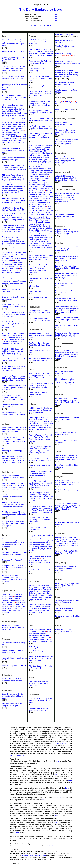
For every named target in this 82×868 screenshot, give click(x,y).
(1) (56, 102)
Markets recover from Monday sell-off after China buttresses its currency (13, 487)
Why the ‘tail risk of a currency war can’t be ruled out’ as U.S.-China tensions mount (41, 209)
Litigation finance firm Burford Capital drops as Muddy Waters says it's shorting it (67, 232)
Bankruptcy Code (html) (64, 71)
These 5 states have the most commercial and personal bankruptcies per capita (67, 142)
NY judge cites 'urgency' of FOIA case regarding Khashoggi (14, 450)
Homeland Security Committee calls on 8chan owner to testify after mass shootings (13, 263)
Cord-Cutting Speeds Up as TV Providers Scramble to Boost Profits (40, 701)
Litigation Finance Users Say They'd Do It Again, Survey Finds (13, 59)
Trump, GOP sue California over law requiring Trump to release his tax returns (13, 341)
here (57, 761)
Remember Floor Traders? (12, 560)
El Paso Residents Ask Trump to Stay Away (40, 428)
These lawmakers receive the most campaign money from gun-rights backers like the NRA (14, 167)
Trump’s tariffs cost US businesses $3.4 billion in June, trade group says (40, 153)
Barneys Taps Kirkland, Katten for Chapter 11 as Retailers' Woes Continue (67, 258)
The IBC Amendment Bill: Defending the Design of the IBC (67, 609)
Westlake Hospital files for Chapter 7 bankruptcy (12, 705)
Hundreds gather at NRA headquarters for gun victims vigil (13, 150)
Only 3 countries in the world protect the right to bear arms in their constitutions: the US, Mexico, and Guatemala (14, 228)
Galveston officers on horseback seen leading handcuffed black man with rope (14, 388)
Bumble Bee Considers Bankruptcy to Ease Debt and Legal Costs (13, 627)
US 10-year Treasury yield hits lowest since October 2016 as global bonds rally (40, 94)
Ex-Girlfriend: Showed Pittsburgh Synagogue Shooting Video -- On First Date (14, 135)
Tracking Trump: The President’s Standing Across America (39, 439)
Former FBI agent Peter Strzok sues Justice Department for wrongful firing (14, 368)
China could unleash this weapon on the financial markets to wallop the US (40, 247)
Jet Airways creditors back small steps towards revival (67, 602)
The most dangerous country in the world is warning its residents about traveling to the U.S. (40, 137)
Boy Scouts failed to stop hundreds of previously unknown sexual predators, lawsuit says (40, 596)
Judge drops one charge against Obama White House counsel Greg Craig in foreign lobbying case (14, 87)
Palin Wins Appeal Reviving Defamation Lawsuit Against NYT (39, 495)
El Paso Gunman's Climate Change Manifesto (12, 651)
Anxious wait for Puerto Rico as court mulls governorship (41, 359)
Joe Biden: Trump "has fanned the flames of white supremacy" (40, 511)
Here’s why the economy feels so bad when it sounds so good (40, 127)
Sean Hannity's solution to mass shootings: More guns (14, 159)
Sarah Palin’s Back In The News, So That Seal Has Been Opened (41, 499)
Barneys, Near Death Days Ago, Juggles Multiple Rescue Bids (67, 299)
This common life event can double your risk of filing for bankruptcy (66, 132)
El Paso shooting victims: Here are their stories (13, 142)
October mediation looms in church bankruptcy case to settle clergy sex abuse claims (67, 482)
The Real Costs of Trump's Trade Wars (39, 164)
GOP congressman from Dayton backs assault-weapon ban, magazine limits (13, 218)
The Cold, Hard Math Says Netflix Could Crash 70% (39, 709)
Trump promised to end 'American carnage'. (37, 528)
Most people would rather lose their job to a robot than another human (14, 568)
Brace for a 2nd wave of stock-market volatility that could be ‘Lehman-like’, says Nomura (14, 504)
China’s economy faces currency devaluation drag (65, 630)
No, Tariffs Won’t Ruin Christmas (39, 243)
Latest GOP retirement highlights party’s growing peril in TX (40, 483)
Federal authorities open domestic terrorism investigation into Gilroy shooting (14, 97)
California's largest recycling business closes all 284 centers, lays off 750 (41, 683)
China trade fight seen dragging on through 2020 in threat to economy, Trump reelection (41, 147)
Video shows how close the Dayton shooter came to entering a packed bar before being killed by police (13, 108)
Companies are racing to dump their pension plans (67, 418)
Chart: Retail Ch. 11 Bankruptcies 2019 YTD (64, 123)
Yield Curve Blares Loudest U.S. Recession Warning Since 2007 (41, 119)
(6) (74, 102)
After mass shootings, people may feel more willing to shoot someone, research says (13, 200)
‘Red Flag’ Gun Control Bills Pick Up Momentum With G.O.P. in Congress (14, 210)
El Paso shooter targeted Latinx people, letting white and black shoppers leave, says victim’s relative (40, 547)
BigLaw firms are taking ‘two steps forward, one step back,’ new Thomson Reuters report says (13, 43)
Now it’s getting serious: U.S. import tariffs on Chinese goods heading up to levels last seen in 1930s (41, 159)
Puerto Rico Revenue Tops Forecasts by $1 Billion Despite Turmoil (40, 335)
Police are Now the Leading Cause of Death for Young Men (14, 413)
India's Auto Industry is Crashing (67, 616)
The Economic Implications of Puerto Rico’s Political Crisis (40, 344)
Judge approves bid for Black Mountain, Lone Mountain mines (41, 640)
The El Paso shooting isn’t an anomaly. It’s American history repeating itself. (13, 314)
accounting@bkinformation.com (34, 855)
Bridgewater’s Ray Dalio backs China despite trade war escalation (40, 240)
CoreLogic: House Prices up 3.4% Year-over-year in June (39, 312)
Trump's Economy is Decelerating (36, 70)
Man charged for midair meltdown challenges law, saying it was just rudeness (12, 397)
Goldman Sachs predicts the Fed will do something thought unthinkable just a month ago (40, 103)
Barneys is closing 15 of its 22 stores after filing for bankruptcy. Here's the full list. (67, 249)
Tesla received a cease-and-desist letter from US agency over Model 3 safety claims (66, 457)
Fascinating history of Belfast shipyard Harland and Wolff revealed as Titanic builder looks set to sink (67, 401)
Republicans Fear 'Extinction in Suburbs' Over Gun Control (14, 214)
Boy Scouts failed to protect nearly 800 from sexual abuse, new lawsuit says (40, 587)
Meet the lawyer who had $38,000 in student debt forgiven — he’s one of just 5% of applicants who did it (67, 382)
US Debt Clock (34, 286)
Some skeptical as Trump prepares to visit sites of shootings (38, 420)
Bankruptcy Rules (62, 77)
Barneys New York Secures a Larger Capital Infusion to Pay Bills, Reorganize (67, 276)
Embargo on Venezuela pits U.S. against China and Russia (67, 539)
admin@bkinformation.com (54, 846)
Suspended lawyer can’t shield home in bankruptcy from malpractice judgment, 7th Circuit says (67, 160)
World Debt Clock (35, 292)
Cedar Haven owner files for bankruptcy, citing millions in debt (13, 696)
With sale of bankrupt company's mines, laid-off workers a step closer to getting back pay (14, 578)
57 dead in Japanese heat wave (14, 666)
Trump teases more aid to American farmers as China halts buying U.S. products (14, 609)
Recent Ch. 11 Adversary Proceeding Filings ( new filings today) (67, 63)
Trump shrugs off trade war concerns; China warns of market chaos (39, 181)
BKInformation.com (17, 755)
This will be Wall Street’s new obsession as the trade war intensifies (40, 214)
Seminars (59, 109)
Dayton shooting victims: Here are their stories (14, 139)
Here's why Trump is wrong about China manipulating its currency (39, 200)
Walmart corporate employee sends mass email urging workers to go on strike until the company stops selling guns (14, 281)
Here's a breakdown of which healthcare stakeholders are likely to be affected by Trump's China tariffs (41, 194)
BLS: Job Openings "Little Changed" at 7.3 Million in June (40, 112)
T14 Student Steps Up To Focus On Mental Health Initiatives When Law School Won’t (14, 69)
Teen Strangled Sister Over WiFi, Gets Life (12, 406)
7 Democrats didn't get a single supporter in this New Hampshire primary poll (40, 473)
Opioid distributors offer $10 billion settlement (66, 434)
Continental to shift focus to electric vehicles (39, 394)
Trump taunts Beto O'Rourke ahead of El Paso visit (41, 423)
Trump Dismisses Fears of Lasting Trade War (41, 170)
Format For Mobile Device (41, 25)
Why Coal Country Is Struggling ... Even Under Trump (41, 667)
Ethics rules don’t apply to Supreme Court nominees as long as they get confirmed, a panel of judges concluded (13, 459)
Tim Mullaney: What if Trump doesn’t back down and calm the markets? (14, 514)
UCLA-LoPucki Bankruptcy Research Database (65, 83)
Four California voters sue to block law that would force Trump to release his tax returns (14, 335)
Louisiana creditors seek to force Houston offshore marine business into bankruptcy (41, 385)
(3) (64, 102)
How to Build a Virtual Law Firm (14, 51)
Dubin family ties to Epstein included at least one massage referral (13, 355)
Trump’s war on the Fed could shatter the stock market (40, 62)
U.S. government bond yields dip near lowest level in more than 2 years (13, 524)
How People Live (38, 297)
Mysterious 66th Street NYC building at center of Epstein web (13, 351)
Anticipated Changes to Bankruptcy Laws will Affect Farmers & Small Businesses (66, 178)
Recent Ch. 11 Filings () (65, 55)
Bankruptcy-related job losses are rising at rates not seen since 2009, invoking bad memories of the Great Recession (40, 269)
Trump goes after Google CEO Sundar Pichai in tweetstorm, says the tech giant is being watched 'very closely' (40, 450)
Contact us (69, 109)
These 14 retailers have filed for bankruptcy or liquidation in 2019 (68, 319)
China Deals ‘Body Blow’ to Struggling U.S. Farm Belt (14, 604)
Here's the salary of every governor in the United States (40, 459)
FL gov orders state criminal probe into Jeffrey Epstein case (14, 359)
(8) (56, 103)
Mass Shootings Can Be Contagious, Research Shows (13, 306)
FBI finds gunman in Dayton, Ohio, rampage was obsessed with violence (39, 561)
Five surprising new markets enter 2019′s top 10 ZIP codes (40, 319)
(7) (78, 102)
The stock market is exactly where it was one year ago (12, 496)
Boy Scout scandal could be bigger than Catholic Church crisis (40, 591)
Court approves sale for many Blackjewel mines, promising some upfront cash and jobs (40, 634)
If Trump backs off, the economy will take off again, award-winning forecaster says (41, 257)
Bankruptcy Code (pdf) (64, 73)
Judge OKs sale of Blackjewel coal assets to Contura (40, 630)
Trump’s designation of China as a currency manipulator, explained (40, 204)
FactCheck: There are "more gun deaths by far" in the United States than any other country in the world (14, 325)
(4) (67, 102)
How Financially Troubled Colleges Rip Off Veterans (12, 680)
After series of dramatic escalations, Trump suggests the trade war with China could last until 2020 (41, 174)
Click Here (54, 15)
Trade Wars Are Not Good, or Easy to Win (40, 167)
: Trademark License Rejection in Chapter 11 (67, 215)
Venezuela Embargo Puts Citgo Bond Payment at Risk (67, 552)
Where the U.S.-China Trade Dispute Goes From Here (39, 219)
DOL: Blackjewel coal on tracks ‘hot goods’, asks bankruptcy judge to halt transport (40, 649)
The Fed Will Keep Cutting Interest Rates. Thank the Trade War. (41, 78)
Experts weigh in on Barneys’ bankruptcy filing (66, 292)
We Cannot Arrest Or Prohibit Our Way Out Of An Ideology (13, 270)
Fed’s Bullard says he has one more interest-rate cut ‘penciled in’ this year (40, 42)
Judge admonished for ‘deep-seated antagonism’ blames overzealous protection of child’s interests (14, 440)
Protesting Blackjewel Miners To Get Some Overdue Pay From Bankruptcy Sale (41, 658)
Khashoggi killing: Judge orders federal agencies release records (67, 586)
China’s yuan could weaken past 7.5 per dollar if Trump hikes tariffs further (40, 234)
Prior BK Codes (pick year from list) (67, 74)
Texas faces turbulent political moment (39, 486)
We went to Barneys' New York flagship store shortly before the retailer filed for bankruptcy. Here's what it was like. (67, 309)
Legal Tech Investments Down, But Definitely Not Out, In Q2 (14, 77)
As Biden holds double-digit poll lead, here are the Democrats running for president (41, 410)
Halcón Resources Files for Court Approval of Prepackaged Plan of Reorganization (41, 376)
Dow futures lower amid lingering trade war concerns (13, 477)
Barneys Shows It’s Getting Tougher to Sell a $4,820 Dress (67, 267)
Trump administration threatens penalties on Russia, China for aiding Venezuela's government (67, 543)
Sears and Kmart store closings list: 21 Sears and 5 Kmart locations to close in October (67, 335)
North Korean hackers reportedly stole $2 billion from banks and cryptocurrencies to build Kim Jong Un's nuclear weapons (67, 354)
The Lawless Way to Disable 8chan (14, 267)
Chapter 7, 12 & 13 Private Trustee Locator (65, 47)
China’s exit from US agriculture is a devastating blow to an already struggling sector (14, 599)
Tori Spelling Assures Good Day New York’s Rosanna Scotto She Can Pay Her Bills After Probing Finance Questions (68, 506)
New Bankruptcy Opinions (65, 35)
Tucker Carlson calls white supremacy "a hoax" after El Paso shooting (39, 520)
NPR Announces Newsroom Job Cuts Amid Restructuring (14, 553)
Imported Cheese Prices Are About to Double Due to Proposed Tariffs (39, 224)
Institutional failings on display (67, 490)
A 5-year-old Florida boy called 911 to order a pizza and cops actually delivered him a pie (14, 378)
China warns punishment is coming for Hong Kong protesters (66, 568)
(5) (70, 102)
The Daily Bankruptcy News (41, 10)
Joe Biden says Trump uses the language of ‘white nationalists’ (41, 507)
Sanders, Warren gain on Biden (41, 466)
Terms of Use (62, 743)
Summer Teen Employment (39, 86)
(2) (61, 102)
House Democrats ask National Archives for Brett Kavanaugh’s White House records (14, 430)
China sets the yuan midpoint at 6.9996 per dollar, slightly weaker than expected (41, 229)
